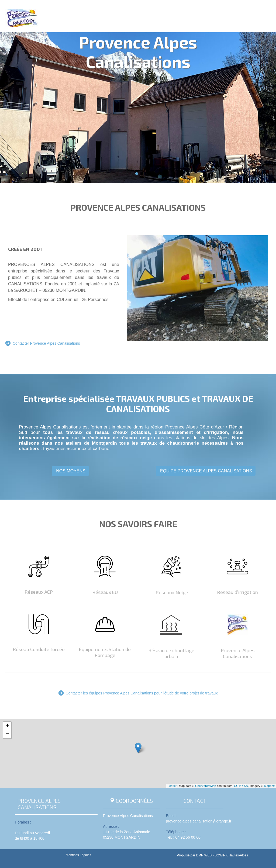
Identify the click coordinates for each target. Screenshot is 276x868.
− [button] (7, 734)
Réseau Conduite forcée (39, 649)
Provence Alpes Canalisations (238, 653)
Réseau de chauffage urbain (171, 653)
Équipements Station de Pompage (105, 652)
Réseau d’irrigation (237, 592)
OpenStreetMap (206, 786)
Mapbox (269, 786)
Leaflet (172, 786)
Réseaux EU (105, 592)
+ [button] (7, 726)
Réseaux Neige (171, 592)
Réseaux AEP (39, 592)
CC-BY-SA (241, 786)
